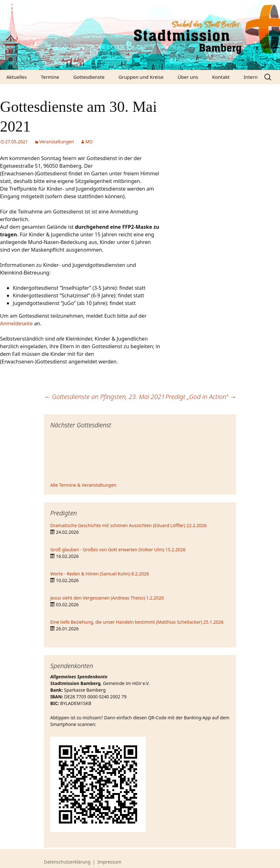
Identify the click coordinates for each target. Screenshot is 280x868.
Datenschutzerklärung (67, 862)
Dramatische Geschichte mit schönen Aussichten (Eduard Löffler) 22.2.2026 (129, 525)
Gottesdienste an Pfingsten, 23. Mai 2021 (104, 397)
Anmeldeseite (16, 323)
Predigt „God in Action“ (201, 397)
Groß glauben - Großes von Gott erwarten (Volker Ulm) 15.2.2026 (118, 549)
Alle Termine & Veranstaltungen (83, 485)
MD (89, 142)
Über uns (188, 77)
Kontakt (221, 77)
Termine (50, 77)
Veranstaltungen (57, 142)
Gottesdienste (89, 77)
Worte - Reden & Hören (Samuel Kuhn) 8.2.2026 (100, 574)
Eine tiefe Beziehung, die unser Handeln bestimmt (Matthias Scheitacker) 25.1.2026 (137, 622)
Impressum (109, 862)
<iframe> (140, 456)
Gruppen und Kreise (141, 77)
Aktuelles (17, 77)
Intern (251, 77)
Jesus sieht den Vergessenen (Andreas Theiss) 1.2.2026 (107, 598)
